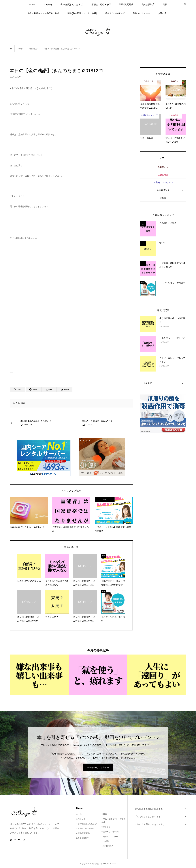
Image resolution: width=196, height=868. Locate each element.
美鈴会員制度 (148, 4)
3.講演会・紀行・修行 (85, 828)
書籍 (165, 4)
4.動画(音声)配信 (83, 833)
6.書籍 (104, 814)
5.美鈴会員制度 (82, 838)
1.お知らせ (163, 167)
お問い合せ (163, 13)
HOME (32, 4)
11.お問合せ (106, 841)
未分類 (163, 198)
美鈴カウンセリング (115, 13)
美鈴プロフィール (141, 13)
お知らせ (48, 4)
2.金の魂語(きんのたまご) (87, 824)
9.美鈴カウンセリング (111, 832)
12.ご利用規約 (107, 846)
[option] (39, 675)
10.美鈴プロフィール (110, 837)
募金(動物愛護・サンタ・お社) (82, 13)
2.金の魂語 (20, 403)
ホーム (79, 814)
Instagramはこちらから (98, 767)
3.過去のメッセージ (163, 182)
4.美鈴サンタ (163, 190)
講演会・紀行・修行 (101, 4)
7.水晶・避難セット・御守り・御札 (114, 821)
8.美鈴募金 (106, 827)
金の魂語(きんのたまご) (72, 4)
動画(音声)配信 (126, 4)
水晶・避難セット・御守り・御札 (43, 13)
